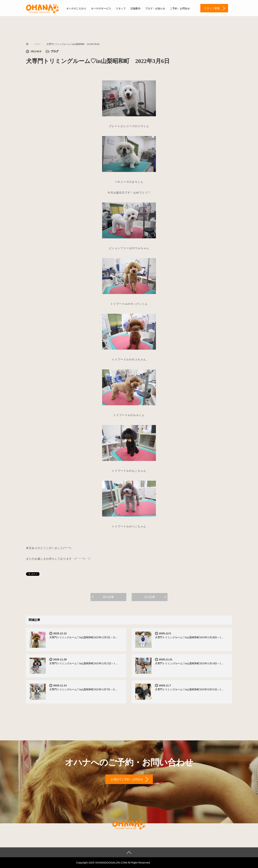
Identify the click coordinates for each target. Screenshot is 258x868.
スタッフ (121, 9)
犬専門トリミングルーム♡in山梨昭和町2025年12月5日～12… (83, 637)
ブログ (55, 51)
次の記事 (150, 597)
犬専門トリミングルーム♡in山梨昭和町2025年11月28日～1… (189, 637)
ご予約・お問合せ (180, 9)
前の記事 (108, 597)
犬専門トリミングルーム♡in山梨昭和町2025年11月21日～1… (83, 663)
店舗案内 (135, 9)
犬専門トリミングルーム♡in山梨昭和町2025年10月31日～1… (189, 689)
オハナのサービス (101, 9)
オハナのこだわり (76, 9)
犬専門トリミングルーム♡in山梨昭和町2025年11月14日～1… (189, 663)
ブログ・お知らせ (155, 9)
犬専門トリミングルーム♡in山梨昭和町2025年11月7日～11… (83, 689)
